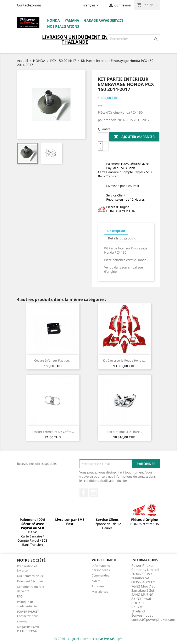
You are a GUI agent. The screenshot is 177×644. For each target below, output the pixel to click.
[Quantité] (103, 137)
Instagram (94, 493)
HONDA (53, 20)
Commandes (100, 575)
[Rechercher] (134, 39)
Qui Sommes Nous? (31, 576)
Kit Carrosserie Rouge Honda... (124, 360)
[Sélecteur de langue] (91, 6)
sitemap (23, 621)
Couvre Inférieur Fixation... (53, 360)
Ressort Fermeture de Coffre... (53, 432)
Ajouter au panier (134, 137)
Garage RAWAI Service (104, 20)
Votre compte (104, 560)
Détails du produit (122, 238)
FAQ (20, 596)
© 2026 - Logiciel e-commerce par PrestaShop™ (88, 639)
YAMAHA (72, 20)
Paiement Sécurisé (30, 581)
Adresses (98, 586)
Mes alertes (100, 592)
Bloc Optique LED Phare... (124, 432)
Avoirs (96, 581)
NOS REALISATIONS (63, 26)
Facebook (84, 493)
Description (116, 231)
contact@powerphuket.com (153, 619)
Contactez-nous (29, 5)
